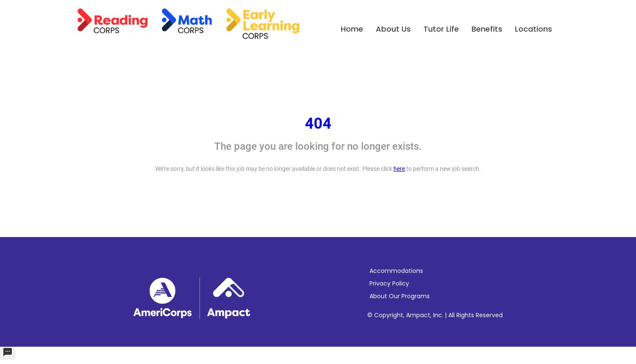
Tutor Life (441, 29)
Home (352, 29)
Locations (534, 29)
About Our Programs (400, 296)
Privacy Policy (389, 283)
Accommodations (396, 271)
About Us (393, 29)
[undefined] (8, 353)
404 (318, 124)
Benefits (487, 29)
